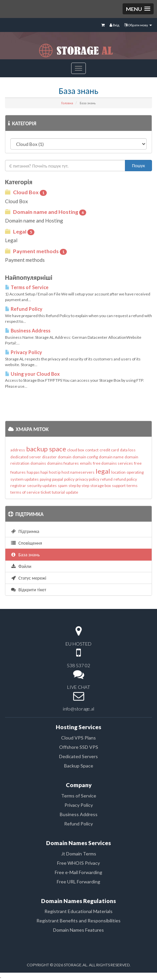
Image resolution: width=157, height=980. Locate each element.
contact (92, 450)
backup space (46, 449)
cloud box (76, 450)
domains (38, 463)
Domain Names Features (78, 930)
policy (69, 479)
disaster (49, 457)
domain (65, 457)
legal (103, 471)
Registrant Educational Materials (78, 911)
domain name (111, 457)
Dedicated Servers (78, 756)
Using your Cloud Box (32, 374)
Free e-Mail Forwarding (78, 872)
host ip (55, 472)
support (119, 486)
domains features (63, 463)
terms (132, 486)
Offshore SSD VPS (79, 747)
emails (86, 463)
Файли (21, 566)
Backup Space (79, 766)
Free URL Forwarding (78, 882)
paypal (58, 479)
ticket (46, 492)
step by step (79, 486)
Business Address (28, 331)
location (118, 472)
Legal (20, 232)
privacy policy (87, 479)
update (72, 492)
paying (45, 479)
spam (63, 486)
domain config (85, 457)
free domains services (113, 463)
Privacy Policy (24, 352)
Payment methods (36, 251)
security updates (42, 486)
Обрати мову (138, 25)
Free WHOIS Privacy (78, 863)
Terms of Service (27, 287)
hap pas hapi (37, 472)
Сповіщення (26, 543)
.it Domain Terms (79, 854)
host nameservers (78, 472)
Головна (67, 103)
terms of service (25, 492)
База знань (25, 554)
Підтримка (25, 531)
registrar (18, 486)
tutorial (58, 492)
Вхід (114, 25)
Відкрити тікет (28, 589)
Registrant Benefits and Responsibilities (78, 921)
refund (106, 479)
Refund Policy (24, 309)
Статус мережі (28, 578)
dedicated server (26, 457)
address (18, 450)
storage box (101, 486)
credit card (109, 450)
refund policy (125, 479)
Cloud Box (26, 192)
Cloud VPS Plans (78, 738)
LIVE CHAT (79, 687)
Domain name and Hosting (46, 212)
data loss (128, 450)
